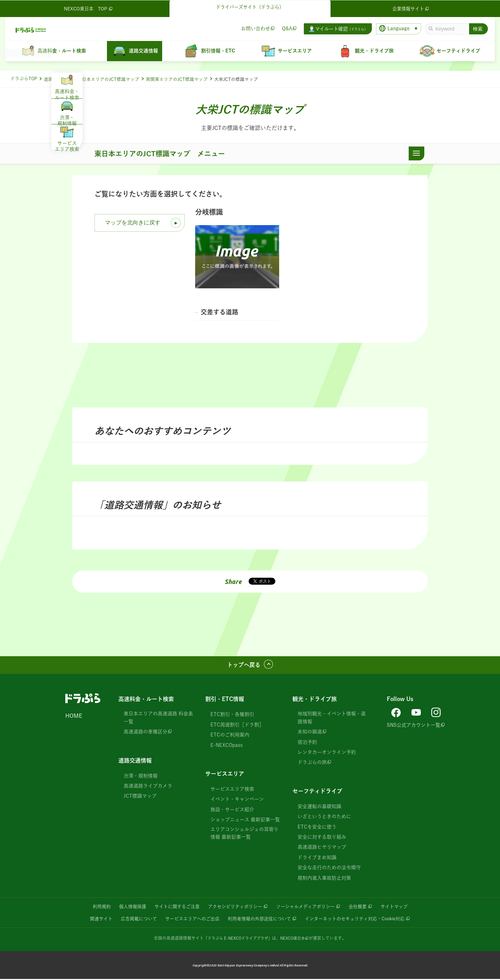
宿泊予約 (307, 743)
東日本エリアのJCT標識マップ (108, 79)
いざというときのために (324, 818)
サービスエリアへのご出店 (188, 920)
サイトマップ (403, 908)
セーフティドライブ (317, 792)
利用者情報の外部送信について (259, 920)
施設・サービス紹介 (232, 811)
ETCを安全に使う (317, 828)
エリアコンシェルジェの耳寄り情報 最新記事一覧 (244, 834)
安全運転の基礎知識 (319, 808)
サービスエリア (225, 775)
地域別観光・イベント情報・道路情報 (332, 719)
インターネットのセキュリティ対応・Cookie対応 (362, 920)
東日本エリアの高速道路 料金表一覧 (158, 719)
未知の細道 (310, 733)
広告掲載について (131, 920)
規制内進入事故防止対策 (324, 879)
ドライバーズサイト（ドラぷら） (250, 8)
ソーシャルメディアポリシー (309, 908)
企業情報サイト (411, 8)
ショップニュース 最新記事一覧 (245, 821)
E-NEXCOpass (227, 747)
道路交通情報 (57, 79)
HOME (74, 717)
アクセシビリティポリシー (234, 908)
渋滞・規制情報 (141, 777)
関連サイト (91, 920)
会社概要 (365, 908)
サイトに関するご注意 (172, 908)
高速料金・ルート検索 (146, 701)
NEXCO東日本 (295, 939)
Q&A (287, 28)
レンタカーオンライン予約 (327, 753)
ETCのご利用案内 (230, 736)
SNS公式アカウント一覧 (414, 725)
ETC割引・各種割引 (232, 716)
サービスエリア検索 (232, 790)
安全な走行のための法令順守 (329, 869)
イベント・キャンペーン (237, 800)
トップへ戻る (244, 666)
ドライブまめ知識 (317, 859)
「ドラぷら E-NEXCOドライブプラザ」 (237, 939)
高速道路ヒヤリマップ (322, 848)
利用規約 (92, 908)
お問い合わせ (255, 28)
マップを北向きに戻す (133, 223)
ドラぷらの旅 (312, 764)
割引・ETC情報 (225, 701)
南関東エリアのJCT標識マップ (177, 79)
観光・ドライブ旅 (315, 701)
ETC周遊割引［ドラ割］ (237, 726)
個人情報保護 (125, 908)
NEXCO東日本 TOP (89, 8)
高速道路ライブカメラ (148, 787)
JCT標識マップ (140, 797)
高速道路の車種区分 (145, 733)
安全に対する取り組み (322, 838)
